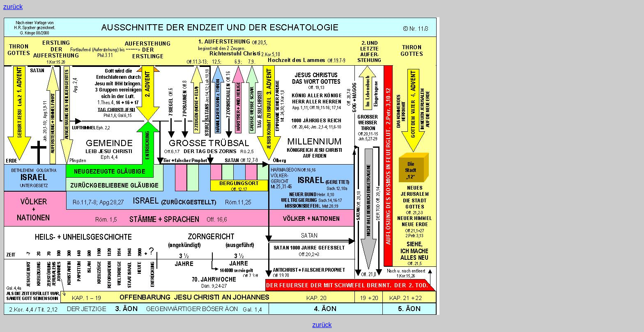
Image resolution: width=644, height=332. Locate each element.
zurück (13, 7)
